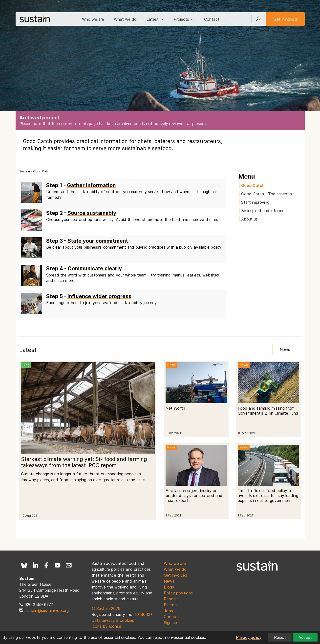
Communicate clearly (95, 268)
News (285, 350)
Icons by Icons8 (106, 626)
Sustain (25, 171)
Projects (184, 19)
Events (170, 605)
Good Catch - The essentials (268, 194)
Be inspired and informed (264, 211)
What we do (125, 19)
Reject (280, 637)
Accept (305, 637)
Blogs (169, 587)
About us (249, 219)
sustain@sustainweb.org (47, 610)
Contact (212, 19)
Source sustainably (92, 213)
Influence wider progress (99, 296)
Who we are (93, 19)
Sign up (170, 623)
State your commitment (98, 241)
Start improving (255, 202)
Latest (155, 19)
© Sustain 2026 (106, 608)
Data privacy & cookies (113, 620)
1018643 (143, 614)
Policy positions (178, 593)
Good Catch (42, 171)
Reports (171, 599)
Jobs (168, 611)
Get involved (285, 19)
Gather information (91, 185)
